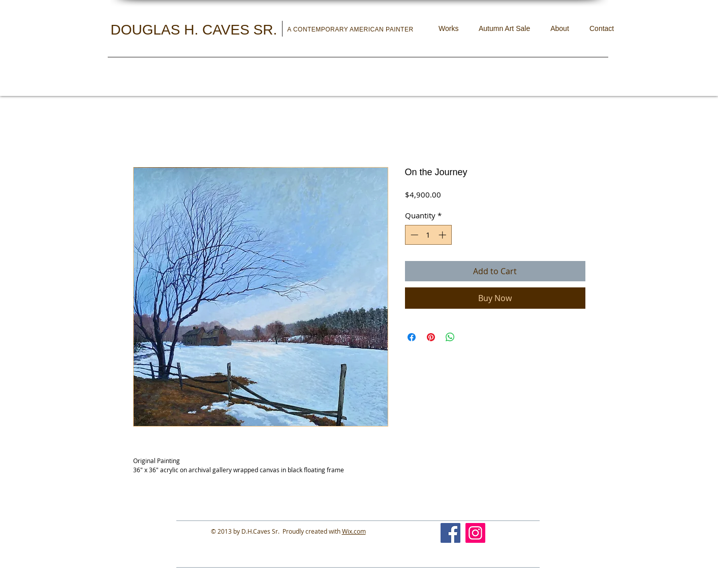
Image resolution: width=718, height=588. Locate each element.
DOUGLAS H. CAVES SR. (196, 30)
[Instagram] (475, 533)
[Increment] (443, 235)
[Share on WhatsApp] (450, 337)
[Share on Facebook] (412, 337)
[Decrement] (413, 235)
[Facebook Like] (527, 528)
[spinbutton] (428, 235)
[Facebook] (450, 533)
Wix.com (354, 531)
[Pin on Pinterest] (431, 337)
